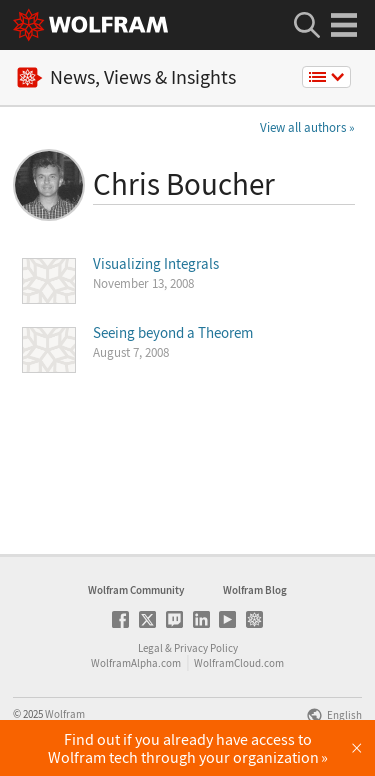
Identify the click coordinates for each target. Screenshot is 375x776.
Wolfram (65, 714)
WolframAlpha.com (136, 663)
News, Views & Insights (126, 77)
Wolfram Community (136, 590)
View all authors (303, 127)
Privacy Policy (206, 648)
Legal (150, 648)
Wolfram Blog (255, 590)
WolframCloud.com (239, 663)
